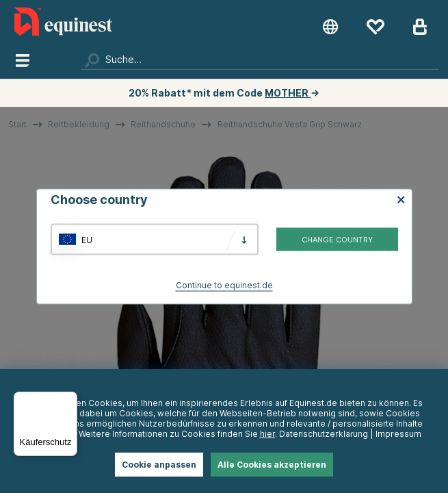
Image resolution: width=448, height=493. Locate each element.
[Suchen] (260, 60)
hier (267, 434)
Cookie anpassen (159, 465)
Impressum (398, 434)
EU (87, 239)
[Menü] (69, 400)
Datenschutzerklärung (324, 434)
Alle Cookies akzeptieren (272, 465)
